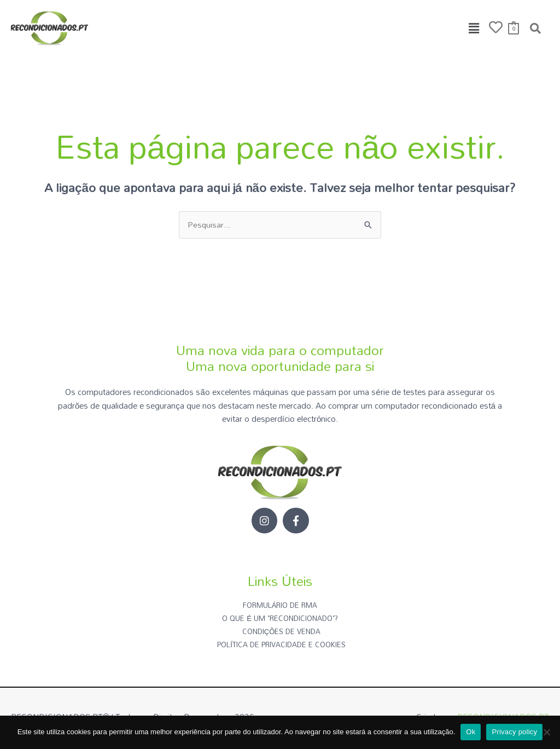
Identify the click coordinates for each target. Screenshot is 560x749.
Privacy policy (514, 732)
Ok (471, 732)
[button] (474, 28)
